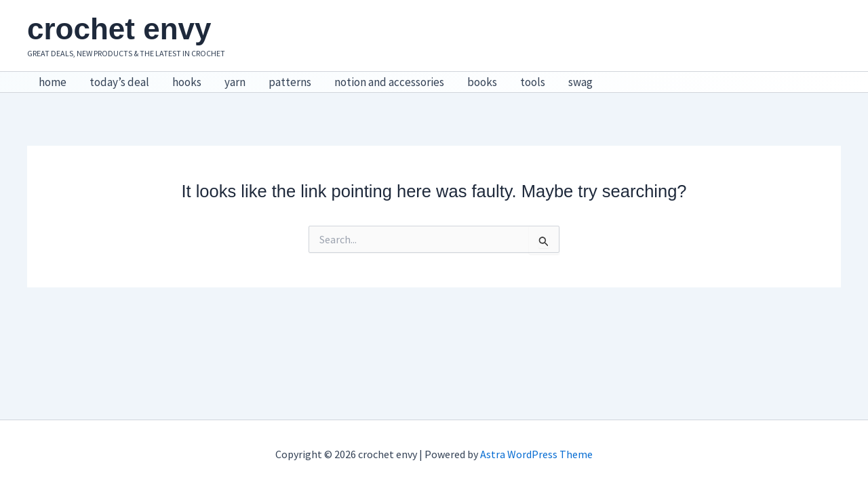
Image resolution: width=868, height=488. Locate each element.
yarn (235, 82)
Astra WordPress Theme (536, 454)
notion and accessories (389, 82)
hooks (187, 82)
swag (580, 82)
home (53, 82)
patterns (290, 82)
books (482, 82)
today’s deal (119, 82)
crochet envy (119, 29)
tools (533, 82)
